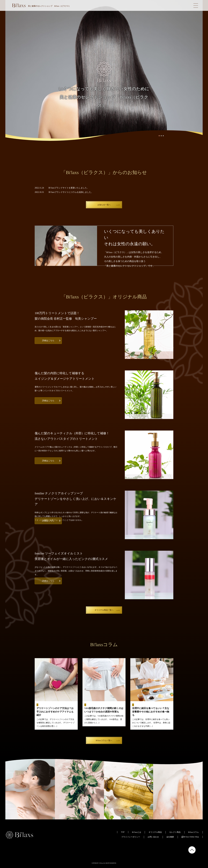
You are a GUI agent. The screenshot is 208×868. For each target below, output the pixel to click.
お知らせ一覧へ (104, 205)
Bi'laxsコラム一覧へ (104, 740)
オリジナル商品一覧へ (104, 610)
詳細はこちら (48, 340)
